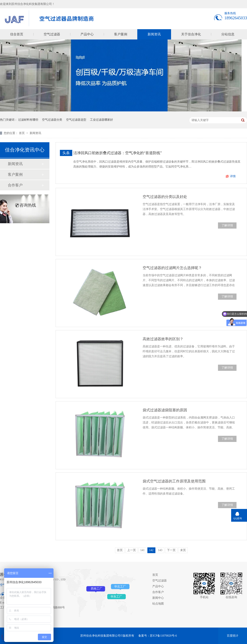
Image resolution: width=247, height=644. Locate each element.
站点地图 (158, 604)
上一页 (132, 550)
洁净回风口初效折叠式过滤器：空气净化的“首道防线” (118, 153)
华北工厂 (120, 587)
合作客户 (15, 185)
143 (160, 550)
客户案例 (121, 34)
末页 (183, 550)
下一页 (171, 550)
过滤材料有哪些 (28, 120)
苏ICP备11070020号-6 (163, 636)
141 (143, 550)
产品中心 (87, 34)
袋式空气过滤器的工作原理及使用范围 (174, 481)
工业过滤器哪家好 (101, 120)
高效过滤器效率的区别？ (163, 339)
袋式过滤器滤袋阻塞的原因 (165, 410)
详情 (233, 176)
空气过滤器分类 (52, 120)
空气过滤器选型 (76, 120)
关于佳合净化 (191, 34)
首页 (22, 133)
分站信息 (228, 34)
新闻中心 (158, 598)
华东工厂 (116, 597)
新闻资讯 (154, 34)
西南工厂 (97, 589)
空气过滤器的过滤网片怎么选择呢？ (172, 268)
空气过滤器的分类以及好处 (165, 197)
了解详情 (227, 225)
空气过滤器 (52, 34)
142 (151, 550)
